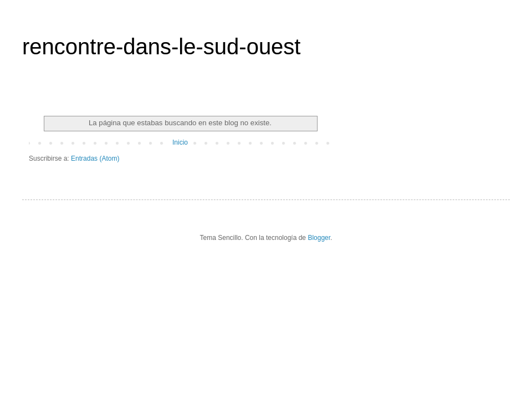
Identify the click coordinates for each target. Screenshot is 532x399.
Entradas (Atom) (95, 158)
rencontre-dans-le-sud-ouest (161, 47)
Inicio (180, 142)
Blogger (319, 238)
